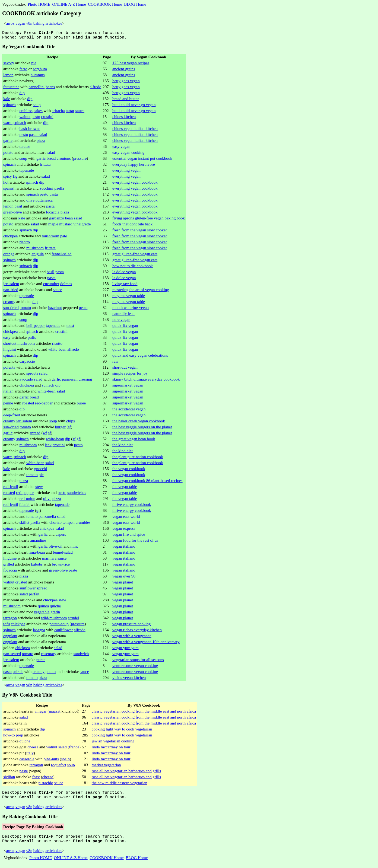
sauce (80, 112)
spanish (9, 190)
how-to (9, 737)
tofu (7, 626)
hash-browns (30, 130)
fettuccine (11, 88)
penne (8, 405)
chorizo (55, 524)
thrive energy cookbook (132, 506)
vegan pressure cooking (132, 626)
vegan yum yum (126, 649)
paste (73, 572)
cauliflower (63, 631)
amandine (38, 542)
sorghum (40, 71)
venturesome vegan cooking (135, 667)
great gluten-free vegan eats (135, 256)
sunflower (28, 590)
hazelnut (55, 309)
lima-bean (37, 554)
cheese (33, 749)
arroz (10, 23)
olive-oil (55, 548)
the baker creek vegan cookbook (139, 423)
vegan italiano (124, 548)
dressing (85, 381)
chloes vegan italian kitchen (135, 130)
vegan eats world (126, 518)
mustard (66, 226)
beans (50, 88)
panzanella (47, 518)
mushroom (50, 238)
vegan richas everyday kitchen (137, 631)
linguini (10, 351)
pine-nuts (51, 761)
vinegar (41, 713)
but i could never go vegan (134, 106)
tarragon (10, 620)
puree (81, 405)
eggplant (10, 637)
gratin (55, 614)
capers (61, 536)
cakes (38, 112)
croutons (64, 160)
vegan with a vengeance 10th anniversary (146, 643)
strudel (73, 620)
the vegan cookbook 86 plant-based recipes (147, 482)
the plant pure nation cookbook (138, 458)
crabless (26, 112)
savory (9, 65)
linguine (10, 560)
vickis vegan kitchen (129, 679)
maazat (55, 713)
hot (6, 184)
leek (48, 446)
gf (78, 441)
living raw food (125, 285)
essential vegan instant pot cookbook (142, 160)
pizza (41, 142)
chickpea (10, 238)
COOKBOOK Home (105, 4)
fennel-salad (61, 256)
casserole (27, 761)
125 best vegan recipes (131, 65)
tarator (25, 148)
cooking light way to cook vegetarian (122, 731)
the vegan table (125, 488)
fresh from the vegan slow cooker (140, 232)
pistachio (46, 784)
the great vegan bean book (134, 441)
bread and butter (126, 100)
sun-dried (11, 309)
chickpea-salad (52, 530)
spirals (18, 673)
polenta (9, 369)
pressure (80, 160)
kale (7, 100)
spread (35, 435)
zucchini (47, 190)
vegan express (124, 530)
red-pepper (44, 405)
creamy (9, 303)
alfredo (96, 88)
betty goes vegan (126, 82)
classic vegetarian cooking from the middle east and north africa (144, 713)
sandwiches (77, 494)
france (74, 749)
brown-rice (61, 566)
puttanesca (44, 202)
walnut (25, 118)
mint (74, 548)
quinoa (43, 608)
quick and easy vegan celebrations (140, 357)
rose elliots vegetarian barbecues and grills (126, 773)
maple (53, 226)
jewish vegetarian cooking (113, 743)
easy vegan (121, 148)
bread (51, 160)
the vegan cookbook (129, 470)
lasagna (39, 631)
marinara (49, 560)
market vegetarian (106, 767)
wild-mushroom (54, 620)
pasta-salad (38, 136)
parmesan (70, 381)
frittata (45, 166)
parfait (34, 596)
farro (23, 71)
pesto (36, 118)
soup (37, 106)
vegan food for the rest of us (135, 542)
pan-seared (12, 655)
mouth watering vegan (131, 309)
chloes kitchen (124, 118)
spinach (9, 106)
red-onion (27, 500)
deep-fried (12, 417)
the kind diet (123, 446)
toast (70, 327)
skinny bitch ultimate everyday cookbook (146, 381)
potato (8, 154)
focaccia (53, 214)
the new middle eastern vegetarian (120, 784)
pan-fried (11, 291)
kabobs (37, 566)
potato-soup (59, 626)
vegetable (42, 614)
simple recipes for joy (130, 375)
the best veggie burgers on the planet (142, 429)
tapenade (27, 172)
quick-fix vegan (125, 327)
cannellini (36, 88)
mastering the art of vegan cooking (141, 291)
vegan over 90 (124, 578)
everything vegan (126, 172)
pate (64, 238)
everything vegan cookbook (135, 184)
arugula (38, 256)
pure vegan (121, 321)
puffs (32, 339)
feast (36, 778)
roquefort (59, 767)
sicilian (9, 778)
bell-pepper (36, 327)
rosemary (49, 655)
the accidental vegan (129, 411)
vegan (20, 23)
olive (30, 202)
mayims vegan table (129, 297)
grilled (9, 566)
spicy (8, 178)
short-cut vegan (125, 369)
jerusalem (11, 285)
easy (7, 339)
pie (34, 65)
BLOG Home (135, 4)
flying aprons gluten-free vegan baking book (149, 220)
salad (51, 154)
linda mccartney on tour (111, 749)
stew (39, 488)
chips (71, 423)
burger (60, 429)
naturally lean (123, 315)
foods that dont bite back (132, 226)
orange (9, 256)
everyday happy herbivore (134, 166)
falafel (24, 506)
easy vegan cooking (128, 154)
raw (115, 363)
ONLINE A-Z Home (69, 4)
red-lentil (11, 488)
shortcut (10, 345)
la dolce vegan (124, 273)
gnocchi (41, 470)
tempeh (69, 524)
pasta (54, 196)
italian (8, 393)
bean (69, 220)
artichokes (54, 23)
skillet (25, 524)
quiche (55, 608)
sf (69, 429)
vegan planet (123, 584)
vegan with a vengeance (132, 637)
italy (30, 755)
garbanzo (57, 220)
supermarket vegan (128, 387)
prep (19, 737)
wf (45, 435)
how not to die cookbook (133, 267)
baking (39, 23)
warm (8, 124)
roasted (28, 405)
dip (22, 94)
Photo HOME (39, 4)
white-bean (57, 351)
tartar (70, 112)
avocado (26, 381)
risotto (25, 244)
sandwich (81, 655)
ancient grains (124, 71)
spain (65, 761)
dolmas (66, 285)
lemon (8, 76)
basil (18, 208)
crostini (47, 118)
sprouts (32, 375)
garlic (8, 142)
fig (15, 178)
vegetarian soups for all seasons (138, 661)
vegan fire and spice (129, 536)
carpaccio (27, 363)
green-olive (12, 214)
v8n (29, 23)
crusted (21, 584)
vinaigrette (82, 226)
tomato (25, 309)
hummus (38, 76)
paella (59, 190)
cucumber (51, 285)
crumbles (83, 524)
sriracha (58, 112)
